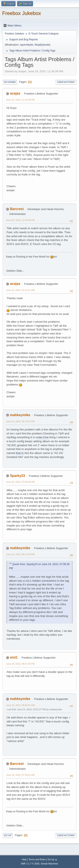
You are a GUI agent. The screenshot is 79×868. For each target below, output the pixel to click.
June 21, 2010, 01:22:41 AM (20, 290)
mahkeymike (20, 415)
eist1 (14, 657)
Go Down (10, 82)
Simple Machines (50, 864)
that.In (20, 453)
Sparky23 (17, 476)
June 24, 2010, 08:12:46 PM (20, 554)
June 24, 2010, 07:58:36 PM (20, 482)
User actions (66, 82)
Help (24, 859)
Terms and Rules (37, 859)
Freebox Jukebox (21, 13)
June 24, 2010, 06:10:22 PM (20, 421)
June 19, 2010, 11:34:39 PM (20, 100)
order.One (42, 437)
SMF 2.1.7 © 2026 (30, 864)
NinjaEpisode (42, 45)
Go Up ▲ (52, 859)
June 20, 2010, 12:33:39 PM (20, 220)
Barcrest (17, 209)
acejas (15, 93)
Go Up (8, 835)
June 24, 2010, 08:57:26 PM (20, 664)
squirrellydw (26, 45)
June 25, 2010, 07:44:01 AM (20, 775)
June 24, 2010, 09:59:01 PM (20, 705)
